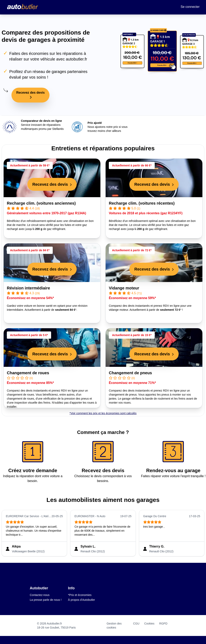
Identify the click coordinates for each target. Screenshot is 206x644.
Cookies (149, 623)
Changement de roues (28, 373)
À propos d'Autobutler (81, 600)
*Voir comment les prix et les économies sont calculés (103, 413)
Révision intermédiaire (28, 288)
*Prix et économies (80, 595)
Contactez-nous (40, 595)
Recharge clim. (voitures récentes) (142, 203)
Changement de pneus (130, 373)
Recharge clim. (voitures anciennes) (41, 203)
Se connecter (190, 7)
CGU (136, 623)
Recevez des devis (30, 95)
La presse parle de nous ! (46, 600)
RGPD (163, 623)
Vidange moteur (124, 288)
